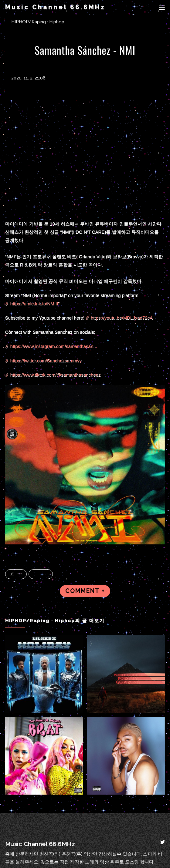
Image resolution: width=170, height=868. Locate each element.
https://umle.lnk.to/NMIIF (35, 303)
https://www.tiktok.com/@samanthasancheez (56, 375)
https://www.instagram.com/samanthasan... (54, 346)
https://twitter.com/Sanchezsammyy (46, 360)
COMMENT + (85, 591)
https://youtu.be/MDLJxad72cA (122, 318)
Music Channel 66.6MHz (55, 7)
